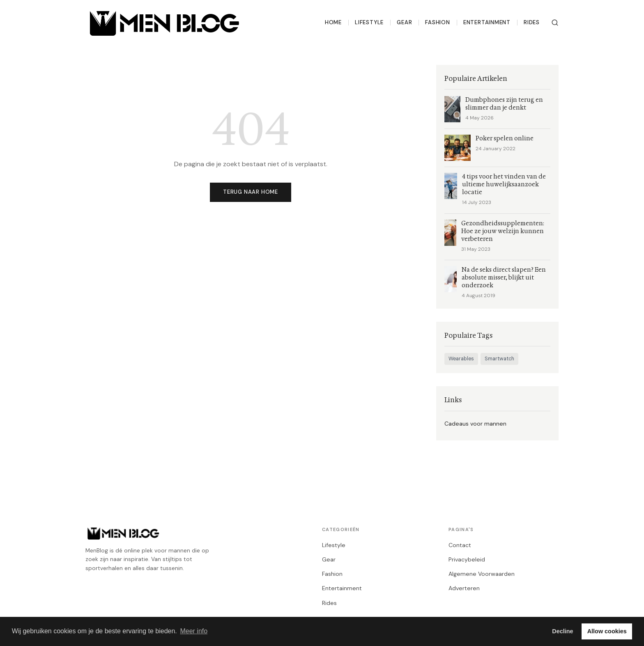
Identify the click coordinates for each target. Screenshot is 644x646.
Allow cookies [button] (607, 631)
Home (333, 22)
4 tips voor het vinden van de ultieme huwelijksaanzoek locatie (504, 184)
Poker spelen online (505, 139)
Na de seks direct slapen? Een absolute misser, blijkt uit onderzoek (504, 278)
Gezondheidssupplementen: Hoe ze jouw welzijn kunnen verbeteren (503, 231)
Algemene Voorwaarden (482, 574)
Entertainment (487, 22)
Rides (532, 22)
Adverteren (464, 588)
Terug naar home (251, 192)
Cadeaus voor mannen (475, 424)
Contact (460, 545)
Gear (404, 22)
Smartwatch (499, 359)
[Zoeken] (555, 23)
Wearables (461, 359)
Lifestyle (369, 22)
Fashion (438, 22)
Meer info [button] (194, 631)
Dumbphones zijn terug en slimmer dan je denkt (504, 104)
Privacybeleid (467, 559)
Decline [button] (562, 631)
